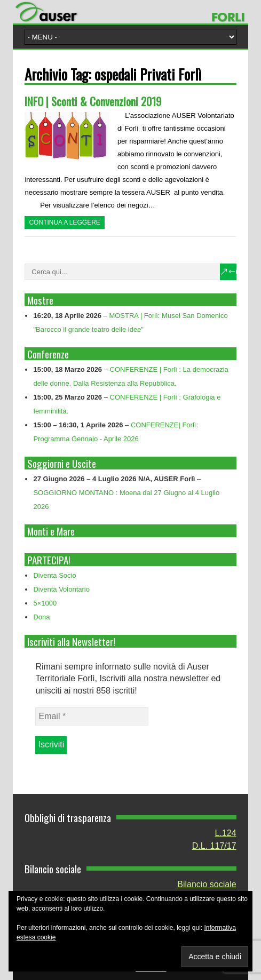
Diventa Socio (54, 575)
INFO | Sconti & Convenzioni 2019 (93, 101)
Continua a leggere (64, 222)
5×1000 (45, 603)
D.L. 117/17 (214, 846)
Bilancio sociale (207, 884)
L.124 (225, 833)
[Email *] (92, 716)
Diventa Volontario (61, 589)
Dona (41, 617)
